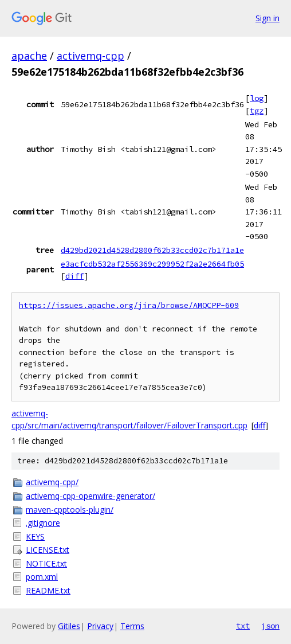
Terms (132, 626)
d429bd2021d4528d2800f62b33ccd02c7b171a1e (152, 250)
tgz (257, 111)
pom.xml (42, 577)
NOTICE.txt (46, 563)
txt (243, 626)
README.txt (48, 590)
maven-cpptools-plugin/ (70, 510)
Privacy (100, 626)
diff (74, 276)
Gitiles (69, 626)
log (257, 98)
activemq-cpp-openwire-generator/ (91, 496)
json (270, 626)
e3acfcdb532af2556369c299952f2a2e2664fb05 (152, 264)
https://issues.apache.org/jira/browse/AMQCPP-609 (129, 305)
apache (29, 56)
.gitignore (43, 523)
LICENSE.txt (48, 550)
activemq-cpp (91, 56)
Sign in (268, 18)
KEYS (35, 536)
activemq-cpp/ (52, 482)
